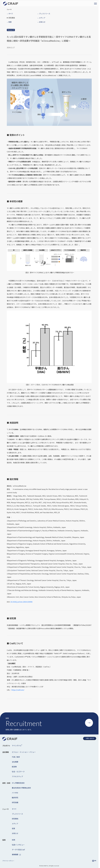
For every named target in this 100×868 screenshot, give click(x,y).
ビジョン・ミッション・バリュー (24, 752)
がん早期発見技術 (18, 783)
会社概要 (15, 762)
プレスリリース (17, 814)
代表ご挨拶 (16, 757)
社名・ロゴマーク (18, 772)
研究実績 (15, 802)
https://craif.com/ (18, 690)
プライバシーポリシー (8, 861)
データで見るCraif (18, 850)
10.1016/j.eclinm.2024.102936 (21, 602)
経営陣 (14, 767)
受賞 (13, 828)
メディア (15, 824)
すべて (14, 809)
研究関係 (15, 819)
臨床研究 (15, 798)
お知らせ (15, 833)
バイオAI (15, 793)
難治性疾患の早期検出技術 (21, 788)
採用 (13, 840)
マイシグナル (17, 745)
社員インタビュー (18, 845)
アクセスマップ (17, 776)
